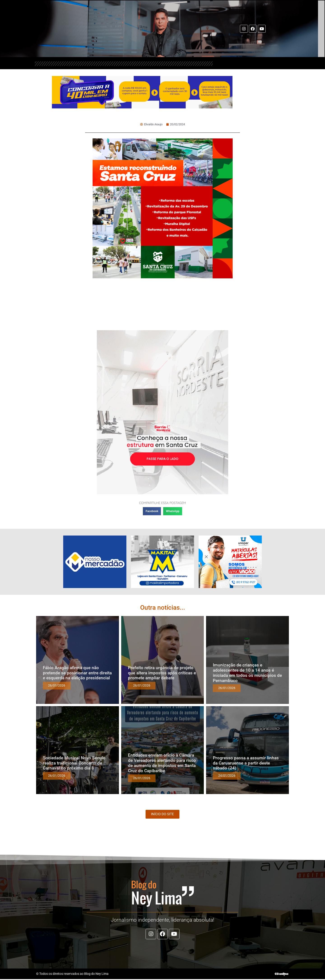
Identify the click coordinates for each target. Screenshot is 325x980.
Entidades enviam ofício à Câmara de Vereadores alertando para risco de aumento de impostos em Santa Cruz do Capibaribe (162, 763)
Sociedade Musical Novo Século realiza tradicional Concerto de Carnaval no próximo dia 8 (74, 763)
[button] (152, 511)
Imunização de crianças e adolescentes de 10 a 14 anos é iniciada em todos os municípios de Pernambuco (247, 673)
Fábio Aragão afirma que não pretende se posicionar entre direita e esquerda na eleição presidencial (77, 673)
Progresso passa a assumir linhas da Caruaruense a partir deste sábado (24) (246, 763)
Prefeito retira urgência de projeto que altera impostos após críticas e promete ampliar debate (162, 673)
